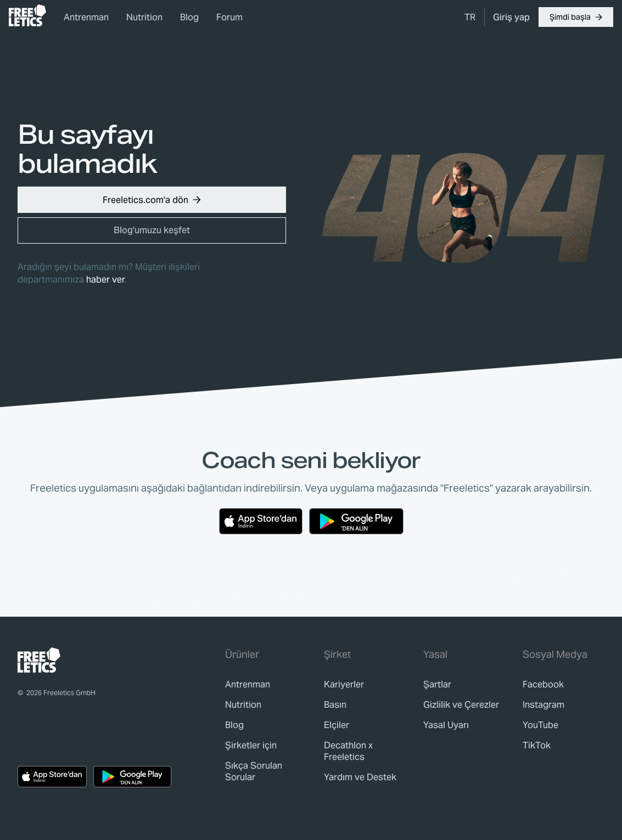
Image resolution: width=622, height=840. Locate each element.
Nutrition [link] (144, 17)
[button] (576, 17)
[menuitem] (470, 17)
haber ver (105, 280)
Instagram (543, 705)
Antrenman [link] (86, 17)
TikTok (537, 745)
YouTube (540, 725)
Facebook (543, 684)
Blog (189, 17)
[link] (27, 15)
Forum (229, 17)
